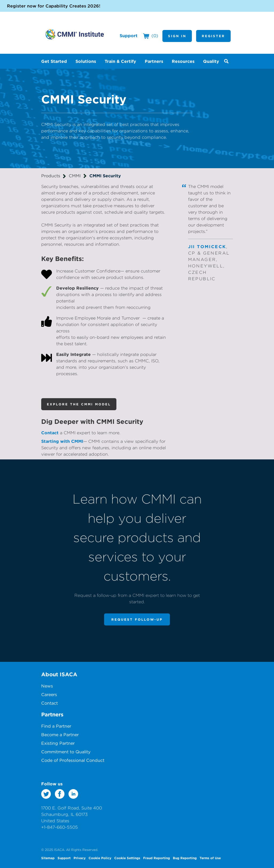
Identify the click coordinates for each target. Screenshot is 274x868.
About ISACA (59, 674)
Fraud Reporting (157, 858)
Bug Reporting (185, 858)
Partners (52, 714)
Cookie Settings (127, 858)
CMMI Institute (75, 34)
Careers (49, 694)
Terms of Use (210, 858)
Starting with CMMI (62, 441)
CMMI (75, 176)
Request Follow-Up (137, 619)
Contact (50, 433)
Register (213, 36)
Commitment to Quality (66, 752)
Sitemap (48, 858)
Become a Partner (60, 735)
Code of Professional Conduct (73, 760)
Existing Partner (58, 743)
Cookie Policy (100, 858)
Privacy (80, 858)
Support (129, 36)
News (47, 686)
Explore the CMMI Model (79, 404)
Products (51, 176)
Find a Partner (56, 726)
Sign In (177, 36)
